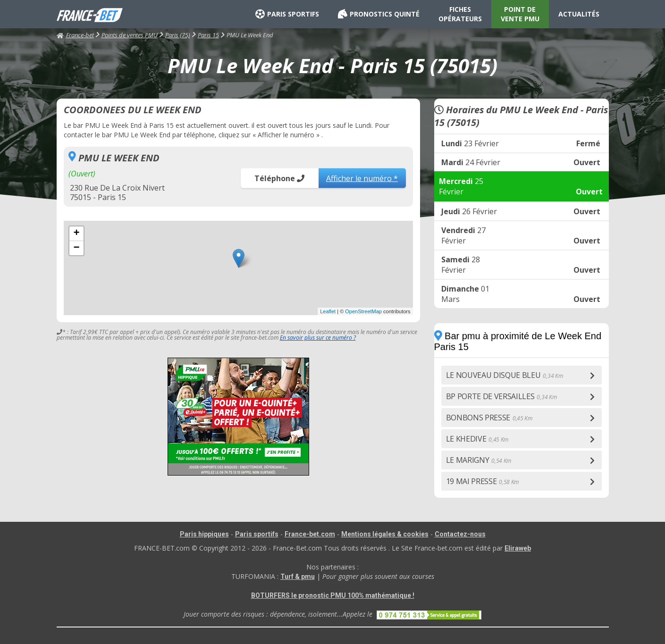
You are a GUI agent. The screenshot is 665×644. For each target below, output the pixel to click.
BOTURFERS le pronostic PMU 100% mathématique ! (333, 595)
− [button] (76, 248)
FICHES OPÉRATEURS (460, 14)
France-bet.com (310, 534)
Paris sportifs (257, 534)
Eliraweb (518, 548)
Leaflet (328, 311)
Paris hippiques (204, 534)
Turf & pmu (298, 577)
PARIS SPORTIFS (287, 14)
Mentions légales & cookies (385, 534)
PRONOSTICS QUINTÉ (379, 14)
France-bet (75, 35)
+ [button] (76, 234)
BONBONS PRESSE (489, 418)
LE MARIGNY (479, 460)
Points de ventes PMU (130, 35)
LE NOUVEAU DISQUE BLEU (505, 375)
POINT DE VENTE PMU (520, 14)
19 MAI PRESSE (483, 481)
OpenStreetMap (363, 311)
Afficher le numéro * (362, 178)
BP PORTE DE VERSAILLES (501, 396)
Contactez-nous (460, 534)
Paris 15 (208, 35)
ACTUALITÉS (579, 14)
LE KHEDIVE (477, 439)
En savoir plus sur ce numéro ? (318, 338)
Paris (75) (178, 35)
